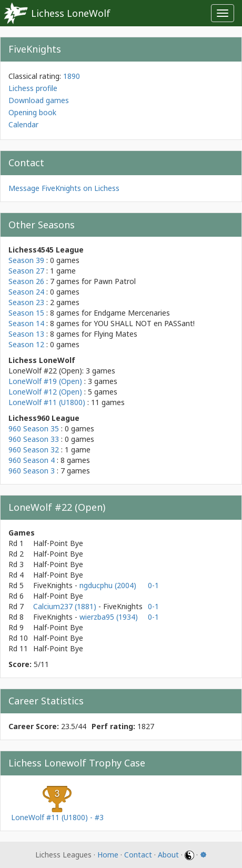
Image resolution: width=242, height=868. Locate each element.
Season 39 (26, 260)
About (168, 855)
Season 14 (26, 323)
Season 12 (26, 344)
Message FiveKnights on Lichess (64, 188)
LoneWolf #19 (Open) (45, 381)
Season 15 (26, 313)
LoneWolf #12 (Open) (45, 392)
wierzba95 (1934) (109, 617)
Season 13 (26, 334)
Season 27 (26, 271)
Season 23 (26, 302)
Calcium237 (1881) (66, 606)
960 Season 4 (32, 460)
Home (108, 855)
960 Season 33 (34, 439)
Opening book (32, 112)
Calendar (23, 124)
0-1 (153, 585)
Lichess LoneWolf (71, 13)
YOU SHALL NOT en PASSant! (144, 323)
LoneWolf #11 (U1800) (47, 402)
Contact (138, 855)
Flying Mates (115, 334)
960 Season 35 (34, 428)
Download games (39, 100)
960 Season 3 (32, 471)
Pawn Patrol (115, 281)
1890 (72, 76)
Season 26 (26, 281)
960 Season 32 (34, 450)
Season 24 (26, 292)
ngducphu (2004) (108, 585)
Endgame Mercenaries (132, 313)
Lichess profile (33, 88)
